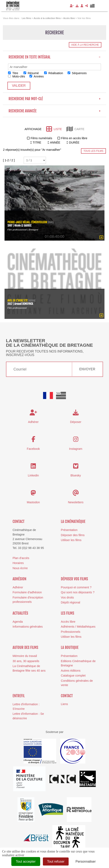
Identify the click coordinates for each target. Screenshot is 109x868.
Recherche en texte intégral (54, 57)
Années (37, 76)
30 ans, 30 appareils (26, 661)
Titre (13, 73)
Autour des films (25, 647)
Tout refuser (56, 861)
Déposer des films (73, 535)
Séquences (77, 73)
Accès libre (68, 622)
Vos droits (67, 597)
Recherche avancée (54, 111)
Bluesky (76, 475)
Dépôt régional (70, 602)
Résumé (31, 73)
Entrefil (19, 696)
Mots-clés (17, 76)
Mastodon (33, 502)
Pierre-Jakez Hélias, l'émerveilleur (27, 222)
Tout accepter (26, 861)
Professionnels (70, 632)
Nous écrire (20, 568)
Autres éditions (71, 671)
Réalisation (54, 73)
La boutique (70, 647)
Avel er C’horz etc (18, 300)
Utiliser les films (71, 540)
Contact (19, 521)
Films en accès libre (74, 138)
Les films (67, 613)
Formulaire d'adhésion (27, 592)
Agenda (18, 622)
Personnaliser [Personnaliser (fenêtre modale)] (86, 861)
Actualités (20, 613)
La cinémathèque (73, 521)
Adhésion (19, 579)
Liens (64, 704)
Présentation (69, 530)
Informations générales (28, 627)
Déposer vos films (74, 579)
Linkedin (33, 475)
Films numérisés (42, 138)
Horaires (18, 563)
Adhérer (18, 587)
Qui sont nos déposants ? (78, 592)
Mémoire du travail (25, 656)
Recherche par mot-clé (54, 99)
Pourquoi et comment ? (76, 587)
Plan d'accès (21, 558)
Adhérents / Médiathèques (78, 627)
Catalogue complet (73, 676)
